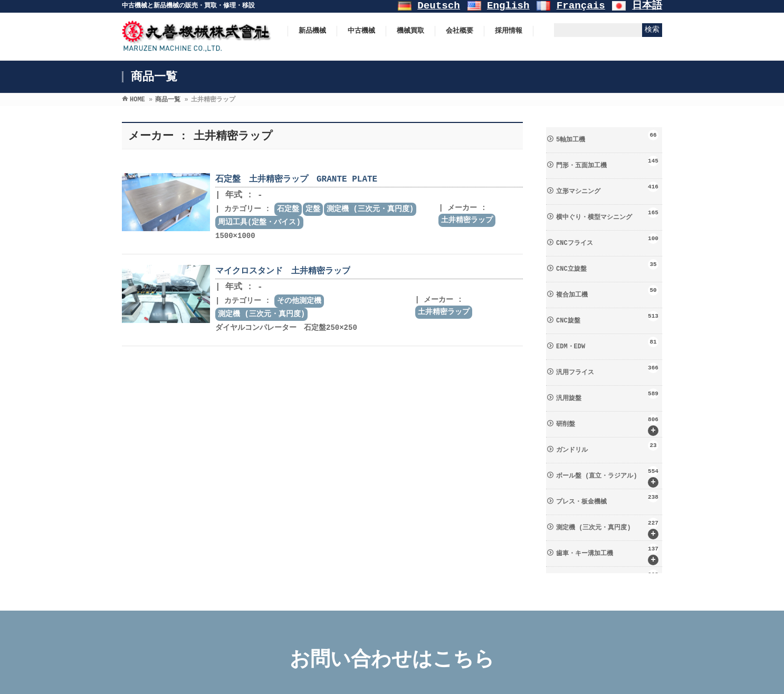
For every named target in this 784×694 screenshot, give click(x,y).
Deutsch (439, 6)
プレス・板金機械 (607, 499)
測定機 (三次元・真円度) (370, 209)
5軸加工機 (607, 137)
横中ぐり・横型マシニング (607, 214)
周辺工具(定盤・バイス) (259, 222)
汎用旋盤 (607, 395)
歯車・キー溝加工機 (607, 554)
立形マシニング (607, 188)
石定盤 (288, 209)
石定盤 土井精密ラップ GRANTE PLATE (296, 179)
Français (581, 6)
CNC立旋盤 (607, 266)
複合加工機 (607, 292)
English (508, 6)
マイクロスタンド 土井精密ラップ (283, 271)
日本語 (647, 6)
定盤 (313, 209)
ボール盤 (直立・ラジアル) (607, 477)
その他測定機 (299, 301)
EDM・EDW (607, 344)
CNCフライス (607, 240)
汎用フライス (607, 369)
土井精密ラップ (467, 220)
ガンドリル (607, 447)
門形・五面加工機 (607, 163)
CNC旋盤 (607, 318)
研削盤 (607, 425)
